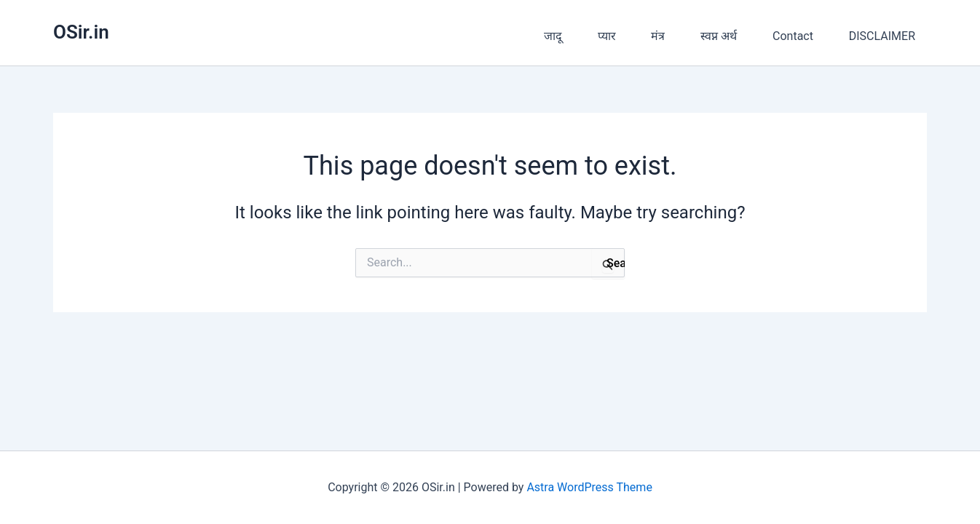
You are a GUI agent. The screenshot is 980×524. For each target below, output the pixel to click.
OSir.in (81, 32)
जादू (553, 36)
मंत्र (658, 36)
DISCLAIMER (882, 36)
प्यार (607, 36)
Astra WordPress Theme (589, 487)
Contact (793, 36)
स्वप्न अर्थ (719, 36)
